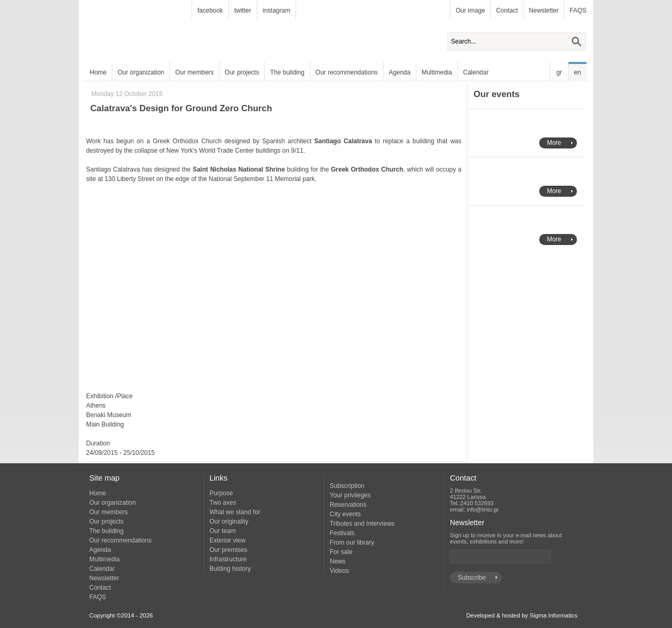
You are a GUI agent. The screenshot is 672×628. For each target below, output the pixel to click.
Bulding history (230, 569)
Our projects (242, 72)
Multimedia (437, 72)
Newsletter (544, 10)
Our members (195, 72)
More (554, 143)
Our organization (141, 72)
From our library (352, 542)
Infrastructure (228, 559)
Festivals (342, 533)
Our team (223, 531)
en (577, 72)
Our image (470, 10)
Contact (507, 10)
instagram (276, 10)
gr (559, 72)
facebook (210, 10)
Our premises (228, 550)
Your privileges (350, 495)
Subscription (347, 486)
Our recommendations (347, 72)
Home (98, 72)
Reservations (348, 505)
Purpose (221, 493)
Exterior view (228, 540)
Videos (339, 571)
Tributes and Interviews (362, 524)
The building (287, 72)
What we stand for (235, 512)
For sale (341, 552)
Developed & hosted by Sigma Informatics (522, 615)
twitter (243, 10)
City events (345, 514)
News (338, 561)
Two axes (223, 503)
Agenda (400, 72)
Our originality (229, 521)
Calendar (476, 72)
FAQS (578, 10)
